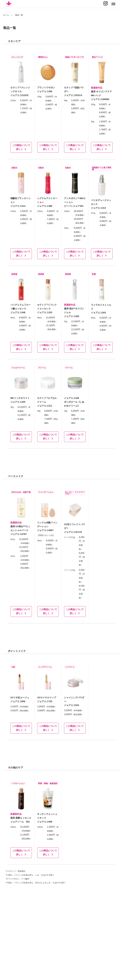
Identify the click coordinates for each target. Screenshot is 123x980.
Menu (113, 3)
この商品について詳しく (21, 147)
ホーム (6, 15)
